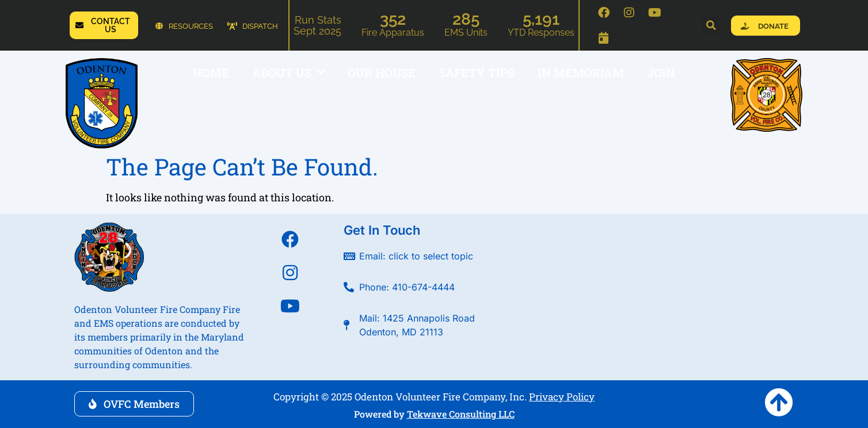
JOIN (661, 72)
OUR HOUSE (382, 72)
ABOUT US (288, 72)
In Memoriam (581, 72)
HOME (211, 72)
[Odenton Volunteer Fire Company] (656, 289)
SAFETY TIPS (477, 72)
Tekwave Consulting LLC (461, 414)
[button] (711, 25)
